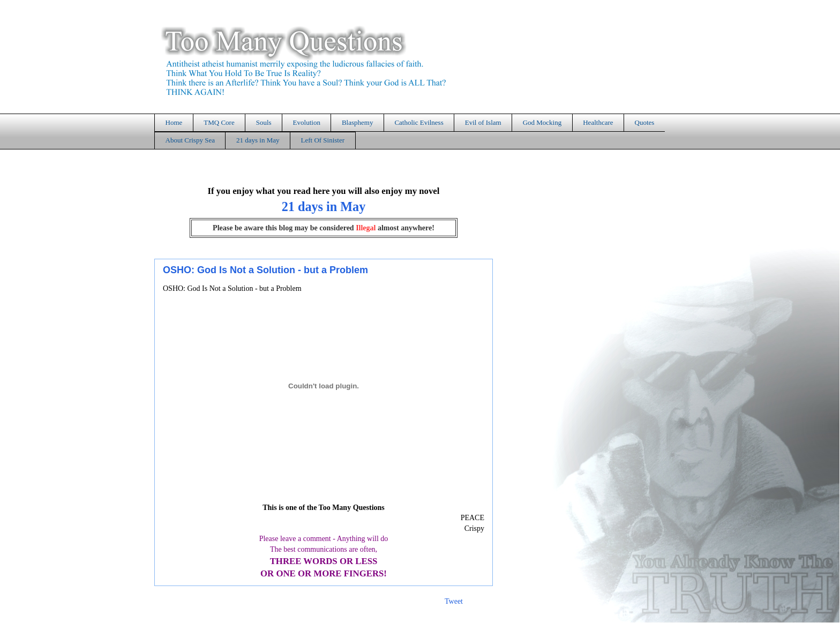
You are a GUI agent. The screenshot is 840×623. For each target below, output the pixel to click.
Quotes (645, 122)
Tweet (454, 601)
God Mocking (542, 122)
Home (174, 122)
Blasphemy (358, 122)
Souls (264, 122)
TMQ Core (219, 122)
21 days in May (258, 140)
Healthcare (598, 122)
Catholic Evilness (419, 122)
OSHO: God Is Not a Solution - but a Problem (265, 270)
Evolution (307, 122)
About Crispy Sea (190, 140)
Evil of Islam (483, 122)
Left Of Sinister (322, 140)
